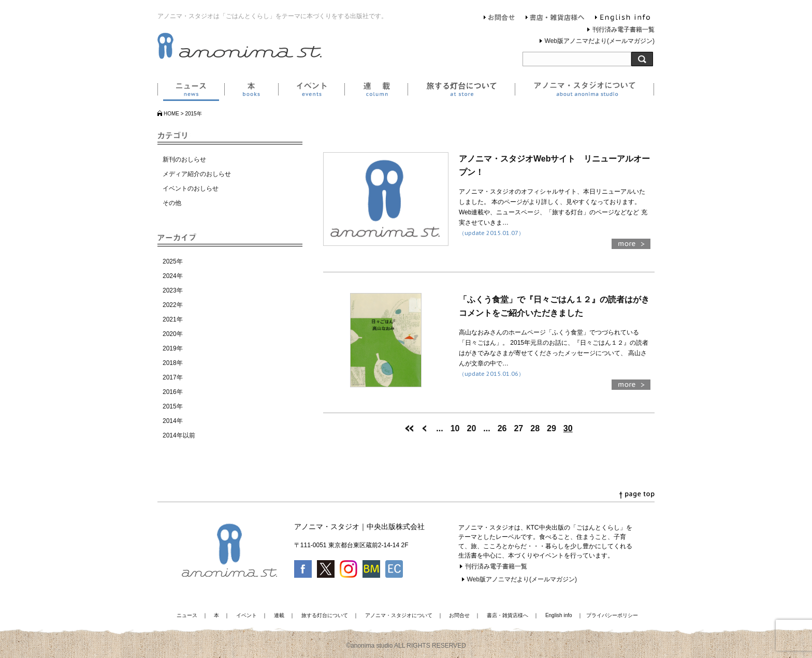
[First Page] (409, 428)
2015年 (173, 406)
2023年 (173, 290)
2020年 (173, 334)
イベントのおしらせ (191, 188)
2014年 (173, 421)
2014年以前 (179, 435)
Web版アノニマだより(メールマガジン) (600, 41)
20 (472, 428)
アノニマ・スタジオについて (584, 91)
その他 (172, 203)
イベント (311, 91)
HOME (171, 114)
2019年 (173, 348)
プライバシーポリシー (612, 615)
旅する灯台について (461, 91)
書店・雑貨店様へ (555, 19)
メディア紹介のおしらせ (197, 174)
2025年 (173, 261)
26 (502, 428)
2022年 (173, 305)
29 (552, 428)
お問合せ (499, 19)
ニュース (191, 91)
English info (622, 19)
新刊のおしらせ (184, 159)
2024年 (173, 276)
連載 (376, 91)
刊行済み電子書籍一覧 (624, 30)
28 (535, 428)
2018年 (173, 363)
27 (518, 428)
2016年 (173, 392)
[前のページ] (425, 428)
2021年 (173, 319)
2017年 (173, 377)
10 (455, 428)
